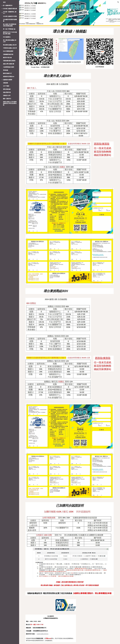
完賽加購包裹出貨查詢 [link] (9, 61)
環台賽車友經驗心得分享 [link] (10, 45)
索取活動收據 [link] (7, 89)
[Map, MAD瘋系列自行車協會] (96, 626)
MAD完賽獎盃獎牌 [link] (8, 51)
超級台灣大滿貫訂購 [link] (9, 64)
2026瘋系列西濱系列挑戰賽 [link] (10, 20)
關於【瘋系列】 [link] (7, 99)
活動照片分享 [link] (7, 95)
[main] (70, 31)
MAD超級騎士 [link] (7, 37)
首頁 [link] (4, 2)
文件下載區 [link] (6, 86)
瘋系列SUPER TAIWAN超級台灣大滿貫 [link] (10, 33)
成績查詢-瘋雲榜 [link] (8, 80)
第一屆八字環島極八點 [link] (9, 29)
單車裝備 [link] (6, 70)
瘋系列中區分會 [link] (7, 58)
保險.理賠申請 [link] (7, 92)
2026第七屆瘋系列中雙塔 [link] (10, 16)
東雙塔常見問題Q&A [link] (9, 77)
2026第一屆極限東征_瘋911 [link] (10, 13)
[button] (118, 2)
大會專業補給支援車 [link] (9, 67)
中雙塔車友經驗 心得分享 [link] (10, 48)
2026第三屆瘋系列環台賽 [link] (10, 9)
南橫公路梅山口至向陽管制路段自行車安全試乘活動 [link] (10, 103)
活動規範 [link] (6, 83)
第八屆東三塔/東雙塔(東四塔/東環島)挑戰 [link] (10, 25)
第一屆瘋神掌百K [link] (8, 5)
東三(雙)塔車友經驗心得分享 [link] (10, 41)
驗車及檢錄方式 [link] (7, 73)
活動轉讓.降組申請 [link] (8, 54)
